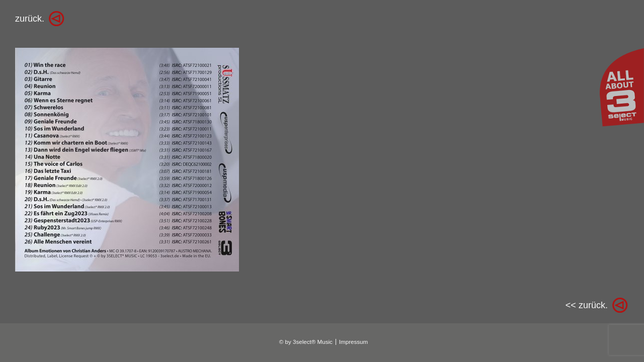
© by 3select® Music (306, 342)
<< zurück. (587, 305)
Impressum (353, 342)
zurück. (30, 19)
